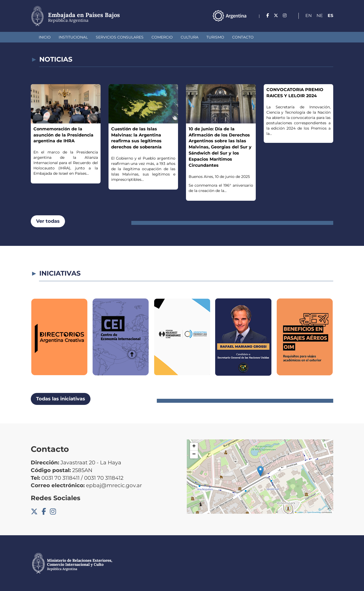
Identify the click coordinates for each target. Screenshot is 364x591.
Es (330, 16)
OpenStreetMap (314, 512)
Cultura (190, 37)
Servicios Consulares (120, 37)
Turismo (215, 37)
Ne (320, 16)
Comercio (162, 37)
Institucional (73, 37)
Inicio (45, 37)
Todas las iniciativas (61, 399)
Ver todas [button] (48, 221)
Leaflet (299, 512)
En (309, 16)
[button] (260, 471)
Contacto (243, 37)
